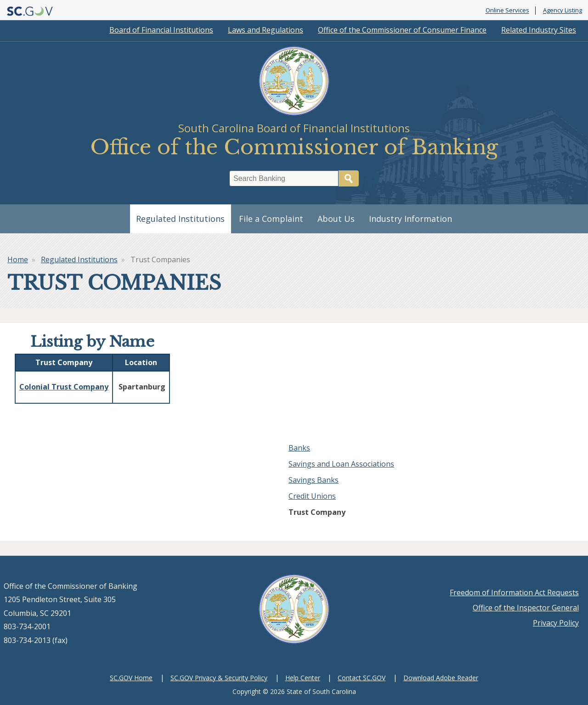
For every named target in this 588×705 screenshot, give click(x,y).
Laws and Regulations (266, 30)
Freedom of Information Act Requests (514, 592)
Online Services (507, 11)
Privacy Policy (556, 623)
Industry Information (410, 219)
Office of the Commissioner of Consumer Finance (402, 30)
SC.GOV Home (131, 678)
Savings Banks (314, 480)
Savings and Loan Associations (341, 464)
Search (349, 178)
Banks (299, 448)
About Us (336, 219)
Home (18, 259)
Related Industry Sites (539, 30)
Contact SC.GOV (362, 678)
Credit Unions (312, 496)
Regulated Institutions (180, 219)
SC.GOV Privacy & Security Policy (219, 678)
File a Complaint (271, 219)
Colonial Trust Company (64, 387)
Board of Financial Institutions (161, 30)
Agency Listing (563, 11)
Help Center (303, 678)
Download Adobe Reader (441, 678)
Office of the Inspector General (526, 608)
